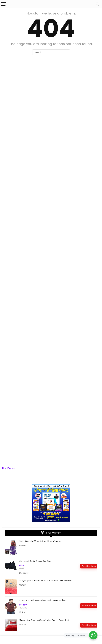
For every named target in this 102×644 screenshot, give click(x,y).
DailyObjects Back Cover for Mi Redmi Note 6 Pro (46, 580)
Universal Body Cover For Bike (35, 561)
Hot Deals (8, 468)
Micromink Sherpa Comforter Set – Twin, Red (44, 620)
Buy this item (89, 566)
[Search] (97, 4)
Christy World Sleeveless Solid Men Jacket (42, 600)
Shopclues (24, 573)
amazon (23, 624)
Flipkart (22, 546)
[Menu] (4, 4)
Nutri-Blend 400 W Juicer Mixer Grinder (40, 541)
